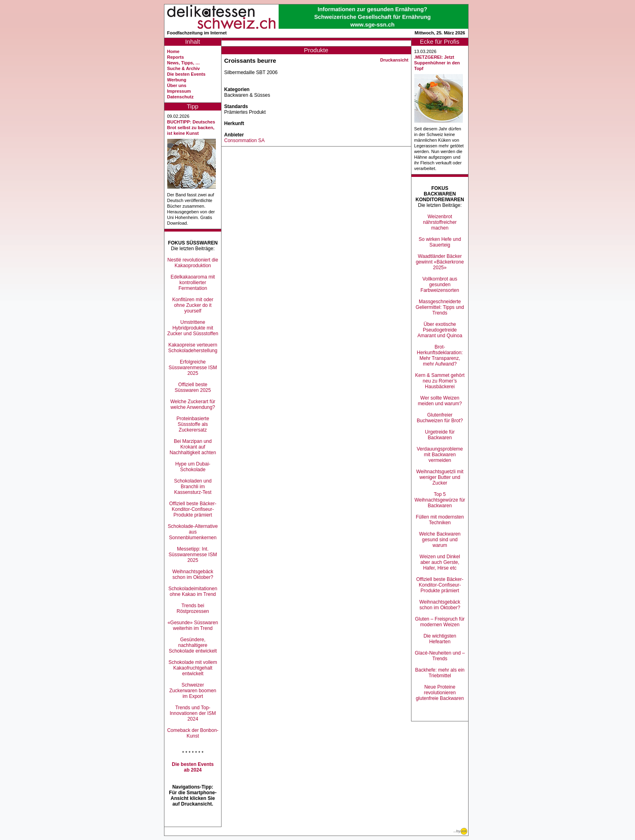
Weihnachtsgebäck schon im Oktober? (193, 574)
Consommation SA (245, 140)
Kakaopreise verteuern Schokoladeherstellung (193, 348)
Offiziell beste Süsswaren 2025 (193, 387)
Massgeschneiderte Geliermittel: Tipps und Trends (440, 307)
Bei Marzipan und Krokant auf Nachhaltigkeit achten (193, 447)
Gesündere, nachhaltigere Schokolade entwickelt (193, 645)
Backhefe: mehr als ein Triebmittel (440, 673)
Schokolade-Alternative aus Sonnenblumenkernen (193, 532)
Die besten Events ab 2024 (193, 767)
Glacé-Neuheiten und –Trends (440, 656)
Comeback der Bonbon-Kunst (193, 733)
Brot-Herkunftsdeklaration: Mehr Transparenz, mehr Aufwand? (440, 355)
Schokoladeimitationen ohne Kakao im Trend (193, 591)
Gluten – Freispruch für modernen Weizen (440, 622)
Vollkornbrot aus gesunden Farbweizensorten (440, 285)
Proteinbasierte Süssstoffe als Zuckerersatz (193, 424)
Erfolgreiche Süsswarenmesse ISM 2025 (193, 368)
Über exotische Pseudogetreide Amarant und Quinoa (440, 330)
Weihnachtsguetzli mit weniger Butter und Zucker (440, 477)
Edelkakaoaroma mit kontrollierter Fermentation (193, 283)
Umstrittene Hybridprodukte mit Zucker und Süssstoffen (193, 328)
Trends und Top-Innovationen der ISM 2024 (193, 713)
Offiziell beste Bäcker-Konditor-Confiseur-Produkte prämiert (193, 509)
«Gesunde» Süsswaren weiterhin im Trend (193, 625)
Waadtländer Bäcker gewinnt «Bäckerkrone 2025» (440, 262)
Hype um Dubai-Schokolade (193, 467)
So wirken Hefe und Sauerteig (440, 242)
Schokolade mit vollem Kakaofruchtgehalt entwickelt (193, 668)
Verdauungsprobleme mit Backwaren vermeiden (440, 455)
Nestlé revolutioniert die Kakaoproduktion (193, 263)
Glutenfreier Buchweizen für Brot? (440, 418)
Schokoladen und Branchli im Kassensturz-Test (193, 487)
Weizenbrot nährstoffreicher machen (440, 222)
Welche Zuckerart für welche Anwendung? (193, 404)
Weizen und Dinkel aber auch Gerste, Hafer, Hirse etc (440, 562)
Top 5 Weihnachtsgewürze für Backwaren (440, 500)
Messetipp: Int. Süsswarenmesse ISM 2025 (193, 555)
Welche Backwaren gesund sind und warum (440, 540)
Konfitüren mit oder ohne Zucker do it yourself (193, 305)
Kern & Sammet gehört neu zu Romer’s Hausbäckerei (440, 381)
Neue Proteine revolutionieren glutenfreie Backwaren (440, 693)
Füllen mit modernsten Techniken (440, 520)
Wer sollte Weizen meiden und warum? (440, 401)
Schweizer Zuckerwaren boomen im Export (193, 691)
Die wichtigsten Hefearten (440, 639)
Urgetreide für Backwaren (440, 435)
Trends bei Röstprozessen (193, 608)
